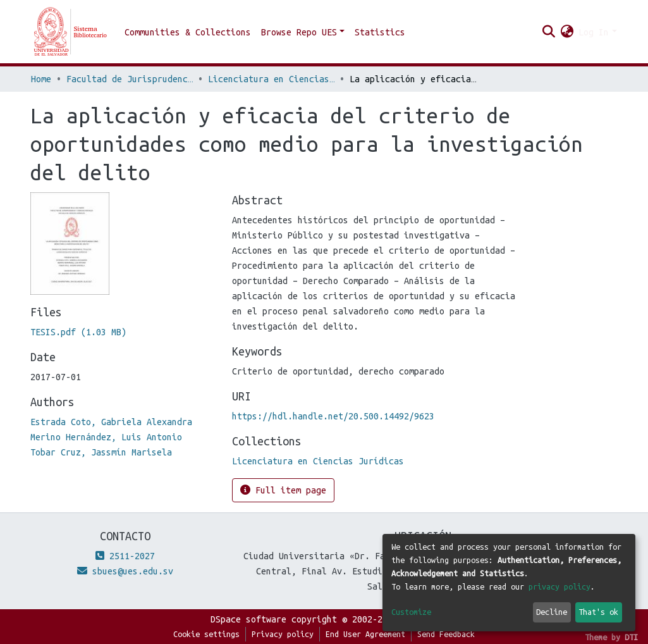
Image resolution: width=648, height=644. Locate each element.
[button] (567, 32)
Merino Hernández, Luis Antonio (106, 437)
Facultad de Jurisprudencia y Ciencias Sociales (130, 79)
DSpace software (248, 619)
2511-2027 (125, 556)
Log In (594, 32)
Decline (552, 612)
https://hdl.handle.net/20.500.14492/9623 (333, 416)
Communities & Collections (188, 32)
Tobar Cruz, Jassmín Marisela (101, 452)
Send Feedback (446, 634)
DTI (631, 637)
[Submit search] (548, 32)
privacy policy (559, 586)
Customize (411, 612)
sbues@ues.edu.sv (125, 571)
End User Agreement (365, 634)
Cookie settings (206, 634)
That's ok (598, 612)
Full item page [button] (283, 490)
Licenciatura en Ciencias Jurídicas (271, 79)
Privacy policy (283, 634)
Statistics (380, 32)
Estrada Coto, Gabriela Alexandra (111, 422)
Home (41, 79)
